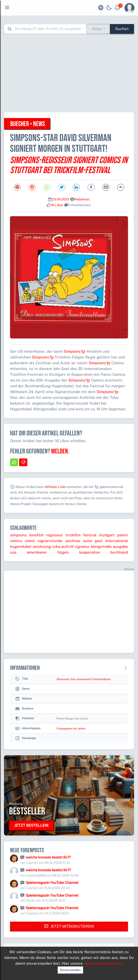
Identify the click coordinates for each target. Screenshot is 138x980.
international (117, 541)
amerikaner (37, 552)
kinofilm (37, 535)
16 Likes (57, 205)
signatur (82, 546)
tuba (56, 546)
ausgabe (120, 546)
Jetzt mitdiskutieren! (69, 927)
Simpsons (74, 351)
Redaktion (82, 199)
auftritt (67, 546)
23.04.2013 (60, 199)
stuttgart (107, 535)
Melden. (60, 451)
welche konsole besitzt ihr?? (48, 857)
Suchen (122, 29)
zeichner (73, 541)
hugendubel (21, 546)
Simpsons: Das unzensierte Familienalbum (84, 679)
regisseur (54, 535)
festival (90, 535)
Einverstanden (70, 970)
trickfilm (73, 535)
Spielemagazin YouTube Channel (52, 883)
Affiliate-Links (56, 487)
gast (99, 541)
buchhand (119, 552)
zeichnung (42, 546)
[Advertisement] (71, 73)
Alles (97, 29)
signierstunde (50, 541)
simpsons (18, 535)
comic (30, 541)
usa (13, 552)
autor (88, 541)
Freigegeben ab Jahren (71, 728)
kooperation (90, 552)
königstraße (101, 546)
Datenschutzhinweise (103, 963)
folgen (63, 552)
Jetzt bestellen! (31, 825)
